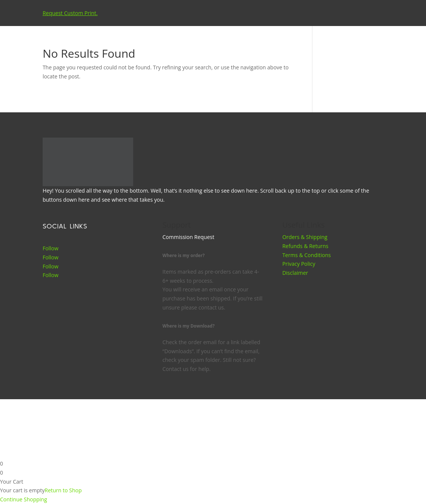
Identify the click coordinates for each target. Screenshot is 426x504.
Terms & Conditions (307, 255)
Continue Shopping (24, 499)
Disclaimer (295, 273)
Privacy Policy (299, 264)
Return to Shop (63, 490)
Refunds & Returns (305, 246)
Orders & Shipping (305, 237)
